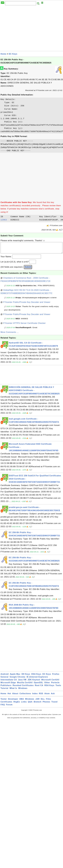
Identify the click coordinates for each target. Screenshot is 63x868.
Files (48, 701)
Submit (28, 269)
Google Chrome (17, 679)
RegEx (17, 704)
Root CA (39, 688)
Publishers (6, 688)
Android (5, 676)
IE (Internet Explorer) (37, 679)
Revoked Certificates (23, 688)
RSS (41, 696)
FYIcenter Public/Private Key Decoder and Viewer (27, 305)
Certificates (6, 704)
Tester (4, 701)
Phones (46, 704)
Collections (25, 696)
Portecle (55, 685)
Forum (9, 707)
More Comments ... (10, 335)
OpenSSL (38, 685)
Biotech (38, 704)
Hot (9, 696)
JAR (38, 701)
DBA (22, 701)
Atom (47, 696)
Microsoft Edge (8, 685)
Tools (58, 688)
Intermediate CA (9, 682)
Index (35, 696)
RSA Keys (49, 688)
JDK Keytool (34, 682)
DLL (43, 701)
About (15, 696)
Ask (53, 696)
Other (47, 685)
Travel (55, 704)
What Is (13, 691)
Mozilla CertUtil (25, 685)
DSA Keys (36, 676)
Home (3, 54)
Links (24, 704)
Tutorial (4, 691)
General (5, 679)
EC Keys (13, 54)
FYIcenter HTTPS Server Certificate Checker (24, 326)
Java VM (22, 682)
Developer (13, 701)
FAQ (3, 707)
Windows (23, 691)
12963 (5, 220)
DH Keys (26, 676)
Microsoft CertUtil (50, 682)
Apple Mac (15, 676)
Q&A (30, 704)
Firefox (56, 676)
